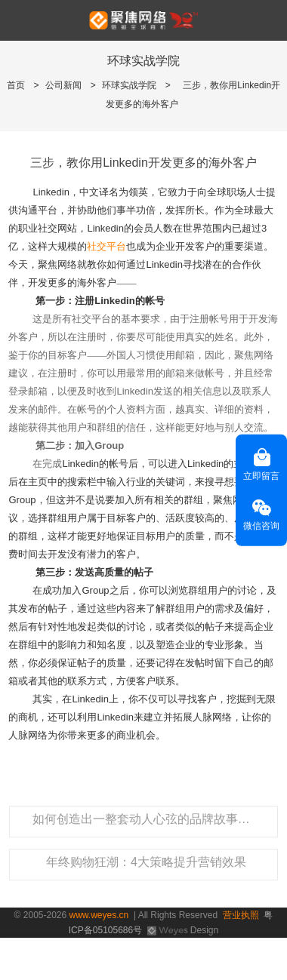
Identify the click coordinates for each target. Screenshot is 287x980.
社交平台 (106, 246)
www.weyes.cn (99, 915)
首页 (16, 85)
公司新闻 (63, 85)
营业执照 (241, 915)
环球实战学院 (129, 85)
